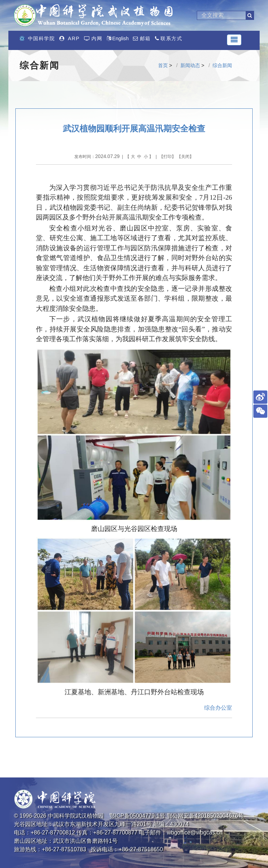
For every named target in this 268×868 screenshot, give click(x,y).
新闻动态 (190, 65)
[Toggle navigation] (234, 40)
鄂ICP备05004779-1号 (137, 816)
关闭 (185, 157)
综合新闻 (222, 65)
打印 (167, 157)
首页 (163, 65)
